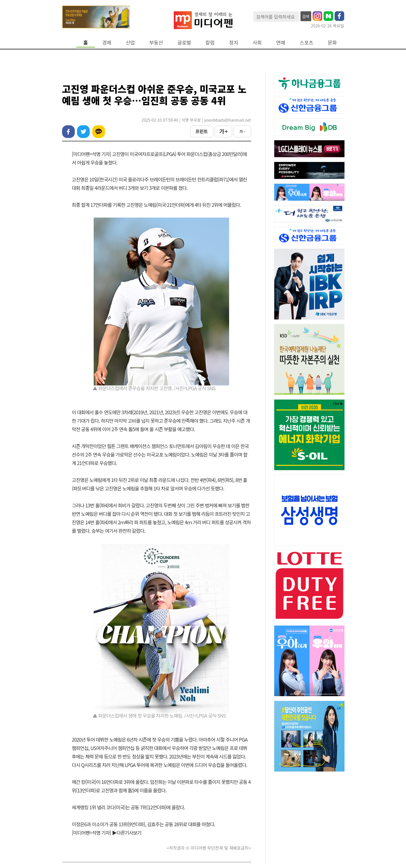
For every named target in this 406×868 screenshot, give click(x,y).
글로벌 (184, 42)
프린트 (201, 131)
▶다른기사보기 (127, 833)
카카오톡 (99, 132)
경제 (107, 42)
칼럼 (210, 42)
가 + (223, 131)
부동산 (156, 42)
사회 (257, 42)
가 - (242, 131)
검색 (306, 16)
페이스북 (68, 132)
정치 (234, 42)
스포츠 (307, 42)
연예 (281, 42)
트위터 (83, 132)
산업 (130, 42)
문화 (332, 42)
